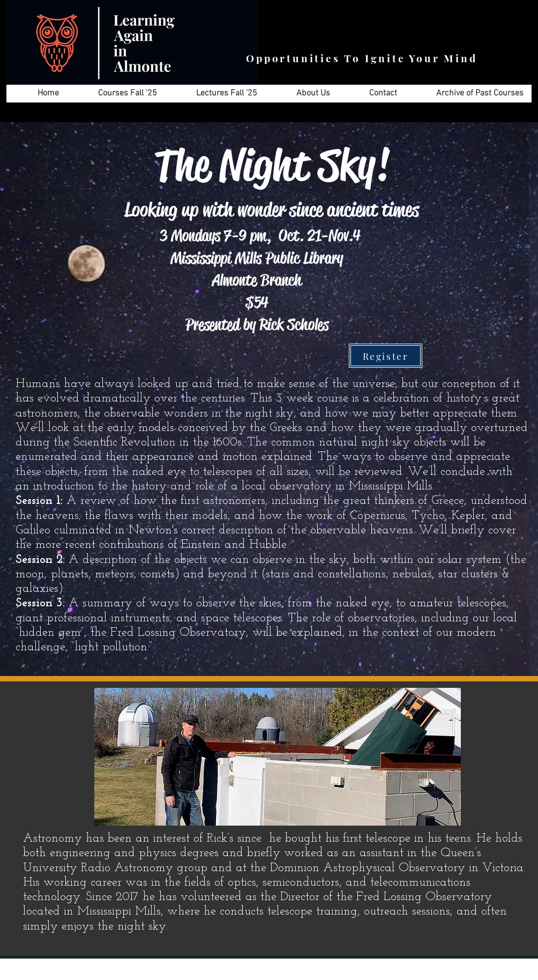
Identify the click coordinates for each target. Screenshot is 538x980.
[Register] (386, 356)
